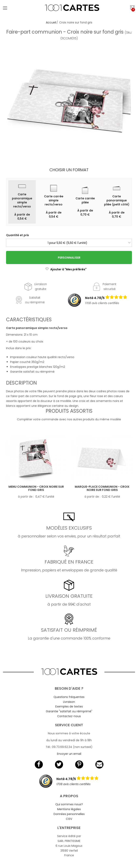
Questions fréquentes (69, 697)
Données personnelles (69, 814)
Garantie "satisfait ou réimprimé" (69, 711)
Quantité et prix (17, 235)
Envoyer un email (69, 754)
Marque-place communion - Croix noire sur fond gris (102, 488)
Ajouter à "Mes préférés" (66, 269)
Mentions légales (69, 809)
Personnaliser (69, 258)
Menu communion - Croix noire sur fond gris (36, 488)
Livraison (69, 702)
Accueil (51, 22)
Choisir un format (69, 170)
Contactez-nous (69, 716)
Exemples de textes (69, 706)
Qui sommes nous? (69, 804)
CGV (69, 819)
